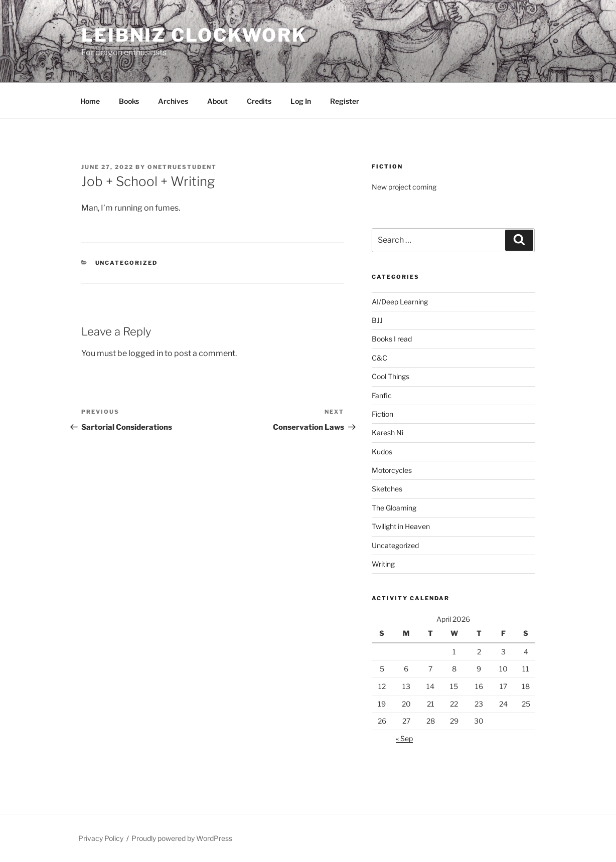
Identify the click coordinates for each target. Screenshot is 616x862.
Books (129, 101)
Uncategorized (127, 263)
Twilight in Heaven (401, 526)
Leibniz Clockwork (194, 35)
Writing (383, 564)
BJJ (377, 320)
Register (345, 101)
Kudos (382, 452)
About (217, 101)
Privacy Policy (101, 838)
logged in (146, 353)
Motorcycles (392, 470)
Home (90, 101)
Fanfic (382, 395)
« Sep (404, 738)
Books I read (392, 339)
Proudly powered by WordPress (182, 838)
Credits (259, 101)
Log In (301, 101)
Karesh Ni (388, 433)
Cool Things (391, 376)
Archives (173, 101)
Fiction (382, 414)
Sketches (387, 489)
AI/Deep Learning (400, 302)
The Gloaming (394, 508)
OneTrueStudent (182, 167)
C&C (379, 358)
